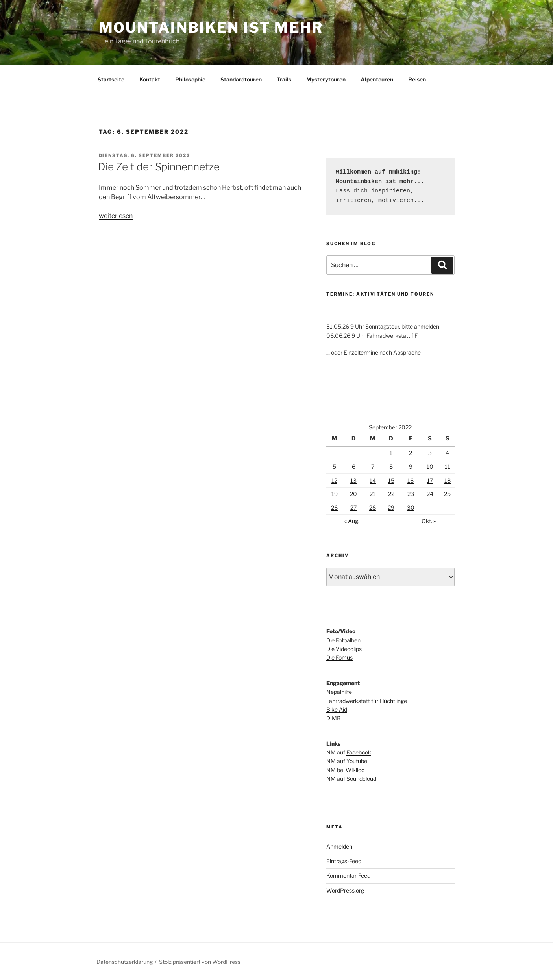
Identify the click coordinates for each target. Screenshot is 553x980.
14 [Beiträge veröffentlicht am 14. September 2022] (373, 480)
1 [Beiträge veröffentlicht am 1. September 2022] (391, 453)
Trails (284, 79)
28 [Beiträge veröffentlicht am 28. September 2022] (373, 508)
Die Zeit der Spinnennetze (159, 167)
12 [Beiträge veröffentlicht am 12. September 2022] (334, 480)
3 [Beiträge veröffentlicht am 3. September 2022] (430, 453)
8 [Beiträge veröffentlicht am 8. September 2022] (391, 467)
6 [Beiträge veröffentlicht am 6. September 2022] (354, 467)
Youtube (357, 761)
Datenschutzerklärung (125, 962)
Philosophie (190, 79)
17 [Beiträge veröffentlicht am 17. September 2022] (430, 480)
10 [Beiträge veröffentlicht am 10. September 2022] (430, 467)
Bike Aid (337, 709)
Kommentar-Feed (348, 876)
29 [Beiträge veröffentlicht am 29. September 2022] (391, 508)
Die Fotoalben (343, 640)
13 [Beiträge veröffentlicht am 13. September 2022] (353, 480)
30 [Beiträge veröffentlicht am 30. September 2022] (411, 508)
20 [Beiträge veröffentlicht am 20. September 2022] (353, 494)
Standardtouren (241, 79)
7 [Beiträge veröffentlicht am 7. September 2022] (373, 467)
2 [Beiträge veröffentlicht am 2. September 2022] (411, 453)
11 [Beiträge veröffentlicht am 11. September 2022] (448, 467)
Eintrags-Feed (344, 861)
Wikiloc (355, 770)
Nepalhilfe (339, 692)
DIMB (334, 718)
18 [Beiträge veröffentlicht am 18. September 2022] (448, 480)
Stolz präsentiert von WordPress (200, 962)
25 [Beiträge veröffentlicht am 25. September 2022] (447, 494)
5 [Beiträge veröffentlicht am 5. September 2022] (334, 467)
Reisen (417, 79)
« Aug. (352, 521)
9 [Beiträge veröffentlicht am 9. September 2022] (411, 467)
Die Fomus (339, 657)
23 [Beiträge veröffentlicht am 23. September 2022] (411, 494)
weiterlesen (116, 216)
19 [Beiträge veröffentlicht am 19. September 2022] (335, 494)
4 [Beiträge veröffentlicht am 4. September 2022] (447, 453)
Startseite (111, 79)
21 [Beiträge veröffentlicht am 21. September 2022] (373, 494)
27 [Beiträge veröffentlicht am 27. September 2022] (353, 508)
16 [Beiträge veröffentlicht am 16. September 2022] (411, 480)
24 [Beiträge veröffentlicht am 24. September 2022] (430, 494)
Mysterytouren (326, 79)
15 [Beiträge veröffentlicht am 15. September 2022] (391, 480)
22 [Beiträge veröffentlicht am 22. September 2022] (391, 494)
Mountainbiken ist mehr (211, 28)
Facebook (359, 752)
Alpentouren (377, 79)
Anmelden (339, 846)
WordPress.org (345, 890)
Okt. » (429, 521)
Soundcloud (361, 779)
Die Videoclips (344, 649)
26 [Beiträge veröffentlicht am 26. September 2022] (334, 508)
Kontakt (150, 79)
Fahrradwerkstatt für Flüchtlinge (367, 701)
